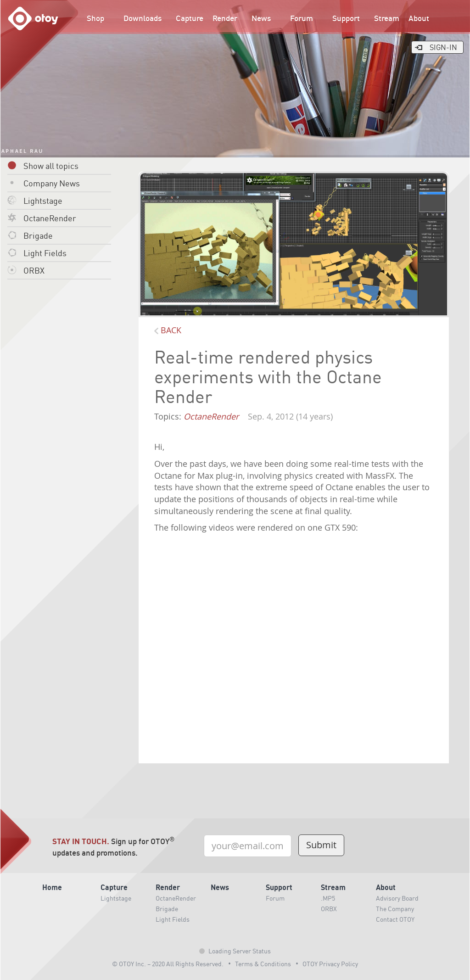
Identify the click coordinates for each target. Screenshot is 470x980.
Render (225, 18)
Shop (95, 18)
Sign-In (436, 47)
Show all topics (43, 165)
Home (52, 887)
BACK (168, 330)
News (261, 18)
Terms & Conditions (263, 963)
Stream (387, 18)
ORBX (26, 270)
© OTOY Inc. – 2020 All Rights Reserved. (168, 963)
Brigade (30, 235)
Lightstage (35, 200)
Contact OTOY (395, 919)
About (419, 18)
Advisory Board (397, 898)
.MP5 (328, 898)
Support (346, 18)
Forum (302, 18)
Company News (44, 183)
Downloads (143, 18)
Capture (190, 18)
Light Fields (37, 253)
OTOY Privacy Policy (330, 963)
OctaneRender (42, 218)
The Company (395, 908)
